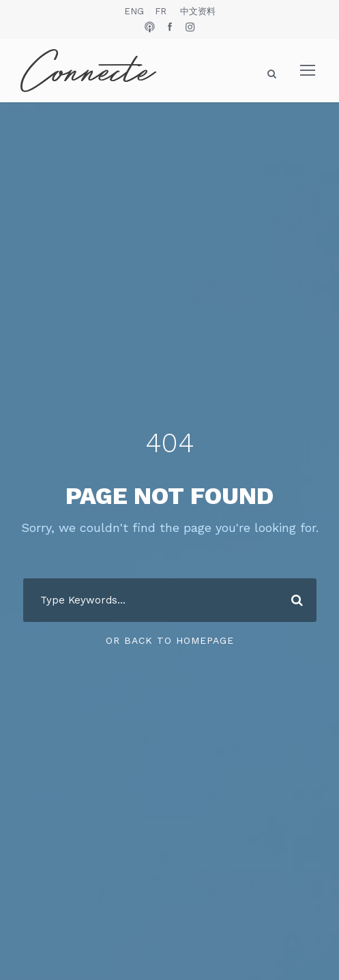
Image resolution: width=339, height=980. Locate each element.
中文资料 (198, 11)
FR (161, 11)
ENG (134, 11)
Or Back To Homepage (170, 640)
